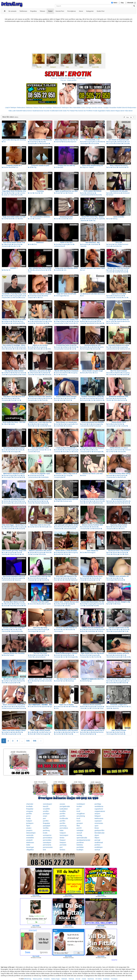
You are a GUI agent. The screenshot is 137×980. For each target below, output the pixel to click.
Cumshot (110, 143)
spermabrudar (82, 838)
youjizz (29, 828)
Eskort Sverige (86, 108)
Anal (83, 193)
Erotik (60, 111)
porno (28, 816)
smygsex (30, 811)
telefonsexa (99, 818)
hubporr (29, 821)
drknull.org (27, 979)
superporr (98, 821)
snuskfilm (46, 809)
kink (44, 850)
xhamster (30, 804)
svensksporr (47, 804)
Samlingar (15, 323)
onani (45, 816)
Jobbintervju (120, 142)
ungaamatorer (100, 811)
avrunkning (81, 816)
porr (78, 809)
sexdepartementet (83, 840)
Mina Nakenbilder (75, 108)
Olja (76, 707)
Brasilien (5, 167)
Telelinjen (13, 108)
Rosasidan (113, 108)
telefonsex (30, 843)
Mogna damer (120, 111)
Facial (18, 195)
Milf (11, 167)
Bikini (19, 732)
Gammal (58, 142)
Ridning (114, 219)
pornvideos (64, 828)
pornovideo (47, 840)
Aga (90, 681)
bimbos (62, 850)
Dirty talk (116, 244)
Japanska (119, 321)
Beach (20, 681)
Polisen (90, 373)
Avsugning (89, 142)
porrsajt (97, 840)
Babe (69, 321)
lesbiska (80, 845)
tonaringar (30, 847)
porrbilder (80, 847)
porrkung (63, 826)
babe (62, 830)
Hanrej (110, 244)
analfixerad (99, 843)
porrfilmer (80, 843)
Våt (127, 167)
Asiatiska (58, 270)
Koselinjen (49, 108)
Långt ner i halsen (87, 167)
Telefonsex (29, 108)
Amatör (31, 142)
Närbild (10, 219)
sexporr (97, 814)
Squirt (100, 323)
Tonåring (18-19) (124, 349)
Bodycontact (132, 108)
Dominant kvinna (11, 708)
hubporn (63, 833)
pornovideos (48, 838)
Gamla (125, 143)
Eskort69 (19, 111)
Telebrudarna (21, 108)
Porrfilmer (90, 111)
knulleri (79, 806)
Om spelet (99, 219)
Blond (42, 142)
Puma (43, 321)
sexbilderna (99, 806)
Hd (120, 143)
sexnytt (79, 833)
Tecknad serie (89, 219)
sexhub (97, 850)
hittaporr (98, 816)
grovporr (80, 823)
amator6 (29, 840)
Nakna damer (111, 111)
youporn (29, 830)
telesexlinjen (31, 833)
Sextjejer (106, 108)
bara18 (46, 806)
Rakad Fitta (74, 111)
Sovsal (20, 529)
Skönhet (14, 321)
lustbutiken (64, 809)
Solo (64, 270)
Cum (38, 143)
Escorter (47, 111)
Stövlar (71, 578)
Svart (4, 193)
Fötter (45, 655)
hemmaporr (64, 835)
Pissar (43, 400)
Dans (60, 580)
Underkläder (94, 244)
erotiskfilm (30, 838)
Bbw (4, 270)
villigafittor (30, 850)
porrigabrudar (65, 806)
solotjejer (80, 830)
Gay (122, 3)
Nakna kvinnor (27, 111)
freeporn (63, 843)
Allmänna (97, 503)
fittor (78, 826)
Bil (82, 219)
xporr (96, 826)
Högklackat (43, 503)
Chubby (37, 349)
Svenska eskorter (97, 108)
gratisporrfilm (99, 830)
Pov (36, 297)
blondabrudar (100, 833)
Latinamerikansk (88, 194)
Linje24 (7, 108)
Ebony (114, 167)
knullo (45, 833)
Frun (16, 167)
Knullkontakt (54, 111)
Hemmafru (120, 734)
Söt (116, 143)
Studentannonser (38, 111)
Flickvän (70, 193)
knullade (29, 806)
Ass (4, 142)
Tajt (89, 220)
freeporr (63, 840)
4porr (28, 826)
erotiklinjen (99, 847)
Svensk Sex (82, 111)
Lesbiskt (62, 604)
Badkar (126, 501)
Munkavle (97, 529)
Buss (12, 246)
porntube (63, 845)
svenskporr (47, 843)
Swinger (110, 195)
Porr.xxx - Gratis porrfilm (69, 80)
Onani (36, 193)
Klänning (40, 554)
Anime (83, 475)
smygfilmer (81, 814)
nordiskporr (81, 804)
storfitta (46, 828)
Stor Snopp (66, 475)
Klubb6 (119, 108)
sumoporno (47, 835)
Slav (120, 246)
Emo (35, 244)
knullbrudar (64, 818)
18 (3, 244)
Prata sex (42, 108)
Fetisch (67, 400)
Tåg (34, 167)
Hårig (36, 503)
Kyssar (22, 297)
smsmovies (99, 823)
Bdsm (87, 629)
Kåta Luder (12, 111)
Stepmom (72, 142)
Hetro (115, 3)
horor (79, 821)
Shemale (130, 3)
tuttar (28, 845)
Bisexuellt (119, 296)
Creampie (118, 297)
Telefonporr (65, 108)
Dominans (44, 143)
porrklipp (98, 804)
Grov (109, 323)
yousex (62, 804)
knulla (28, 818)
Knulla (95, 111)
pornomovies (48, 847)
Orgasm (12, 554)
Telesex (36, 108)
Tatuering (17, 580)
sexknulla (30, 835)
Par (15, 349)
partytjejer (47, 826)
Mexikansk (96, 195)
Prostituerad (96, 426)
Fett (48, 321)
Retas (118, 604)
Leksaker (67, 606)
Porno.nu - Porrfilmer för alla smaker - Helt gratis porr (68, 78)
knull (78, 811)
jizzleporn (30, 823)
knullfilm (63, 811)
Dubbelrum (98, 400)
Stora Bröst (16, 244)
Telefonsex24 (57, 108)
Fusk (22, 296)
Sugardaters (102, 111)
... (22, 741)
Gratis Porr (66, 111)
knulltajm (80, 850)
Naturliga (88, 323)
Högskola (36, 321)
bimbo (62, 838)
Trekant (11, 655)
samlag (79, 835)
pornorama (47, 845)
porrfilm (29, 814)
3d (7, 424)
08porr (97, 838)
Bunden (9, 349)
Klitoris (115, 400)
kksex (97, 828)
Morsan (65, 142)
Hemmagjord (59, 296)
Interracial (93, 143)
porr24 (79, 828)
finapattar (30, 809)
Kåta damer (129, 111)
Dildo (101, 142)
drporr (97, 835)
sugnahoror (99, 809)
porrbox (97, 845)
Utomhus (121, 167)
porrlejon (46, 814)
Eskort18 (125, 108)
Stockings (63, 375)
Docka (22, 501)
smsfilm (46, 811)
